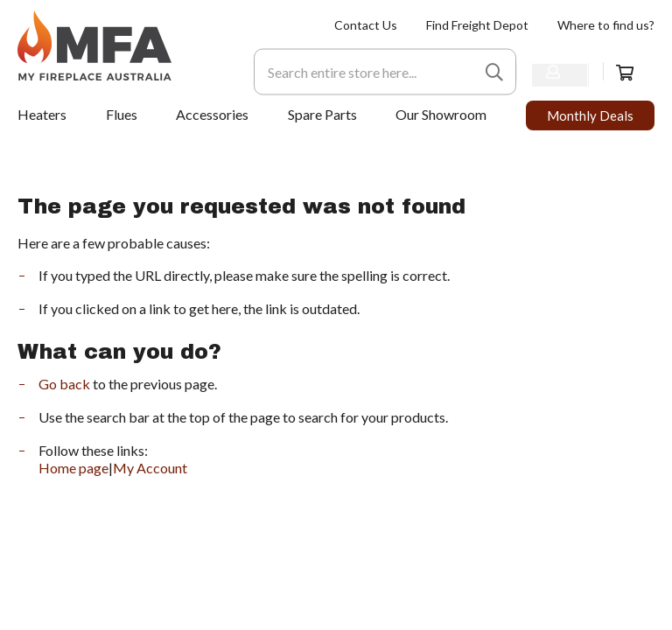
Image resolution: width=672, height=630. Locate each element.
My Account (150, 468)
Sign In (551, 70)
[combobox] (345, 71)
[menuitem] (366, 25)
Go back (64, 384)
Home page (73, 468)
